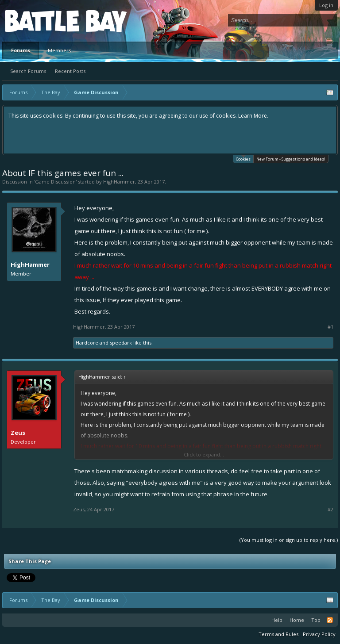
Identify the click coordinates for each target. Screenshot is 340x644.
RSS (330, 620)
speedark (121, 343)
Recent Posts (70, 71)
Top (316, 620)
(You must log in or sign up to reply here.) (289, 540)
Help (277, 620)
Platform (37, 21)
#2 (330, 510)
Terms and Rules (278, 634)
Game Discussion (55, 182)
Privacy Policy (319, 634)
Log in (326, 5)
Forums (21, 50)
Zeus (79, 509)
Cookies (243, 159)
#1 (330, 327)
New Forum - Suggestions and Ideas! (291, 159)
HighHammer (119, 182)
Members (59, 50)
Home (297, 620)
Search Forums (28, 71)
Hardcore (87, 343)
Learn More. (253, 116)
